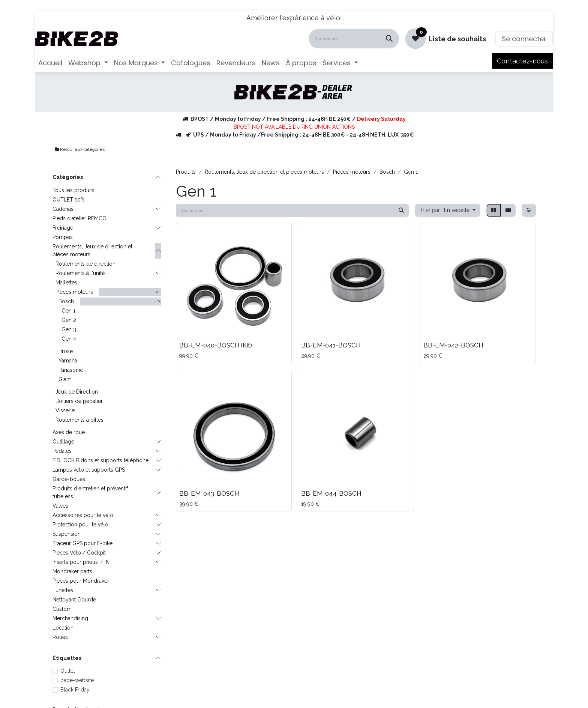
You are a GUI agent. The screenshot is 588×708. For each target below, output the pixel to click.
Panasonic (71, 370)
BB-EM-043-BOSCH (209, 493)
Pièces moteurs (74, 292)
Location (63, 628)
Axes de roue (69, 432)
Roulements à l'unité (80, 273)
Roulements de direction (85, 264)
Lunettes (63, 590)
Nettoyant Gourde (74, 600)
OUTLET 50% (69, 200)
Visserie (65, 410)
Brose (66, 351)
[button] (448, 210)
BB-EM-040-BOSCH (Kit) (216, 345)
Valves (60, 506)
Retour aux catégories (79, 149)
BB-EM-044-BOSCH (331, 493)
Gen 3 (69, 329)
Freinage (63, 228)
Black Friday (75, 690)
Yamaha (68, 361)
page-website (77, 680)
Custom (62, 609)
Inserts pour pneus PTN (81, 562)
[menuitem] (50, 63)
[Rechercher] (389, 39)
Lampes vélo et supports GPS (89, 470)
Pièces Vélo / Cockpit (79, 553)
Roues (60, 637)
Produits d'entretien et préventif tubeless (90, 492)
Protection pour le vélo (80, 525)
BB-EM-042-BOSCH (453, 345)
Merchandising (70, 618)
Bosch (66, 301)
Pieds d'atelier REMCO (79, 218)
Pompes (63, 237)
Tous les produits (73, 190)
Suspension (67, 534)
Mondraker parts (72, 571)
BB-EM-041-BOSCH (331, 345)
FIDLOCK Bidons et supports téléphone (100, 460)
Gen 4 (69, 339)
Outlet (68, 671)
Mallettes (66, 283)
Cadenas (63, 209)
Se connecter (524, 39)
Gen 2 (69, 320)
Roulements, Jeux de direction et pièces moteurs (92, 250)
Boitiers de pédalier (79, 401)
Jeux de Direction (77, 392)
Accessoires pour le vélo (83, 515)
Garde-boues (69, 479)
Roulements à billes (79, 420)
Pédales (62, 451)
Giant (65, 379)
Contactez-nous (522, 61)
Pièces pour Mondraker (81, 581)
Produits (186, 172)
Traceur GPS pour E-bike (82, 543)
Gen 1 (68, 311)
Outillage (63, 442)
